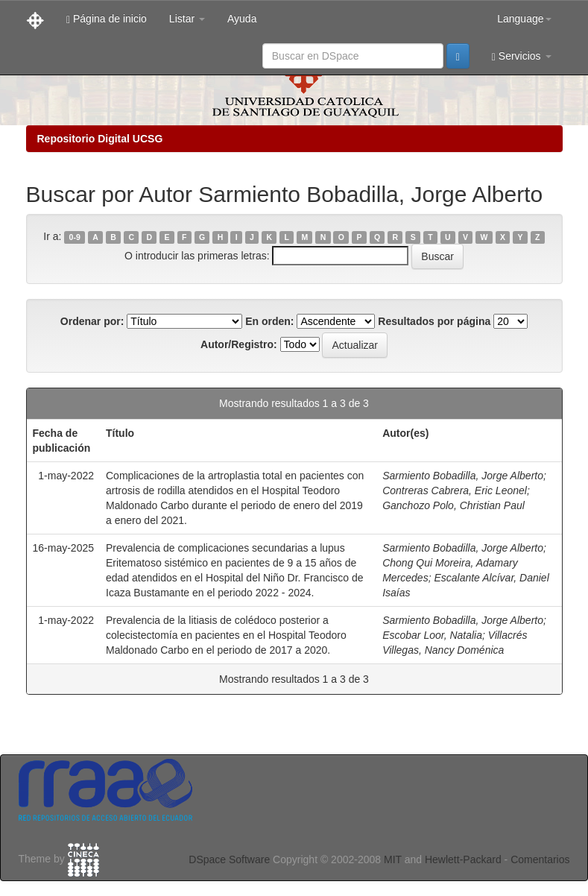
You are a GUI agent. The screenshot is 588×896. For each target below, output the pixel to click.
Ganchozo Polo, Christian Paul (453, 505)
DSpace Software (229, 859)
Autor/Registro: (239, 344)
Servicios (522, 56)
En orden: (269, 321)
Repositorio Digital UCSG (100, 139)
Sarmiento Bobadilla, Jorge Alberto (463, 476)
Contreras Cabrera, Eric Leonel (455, 490)
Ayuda (242, 19)
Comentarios (540, 859)
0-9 (75, 237)
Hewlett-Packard (463, 859)
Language (524, 19)
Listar (187, 19)
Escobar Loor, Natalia (432, 635)
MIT (393, 859)
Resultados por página (434, 321)
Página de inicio (107, 19)
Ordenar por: (92, 321)
